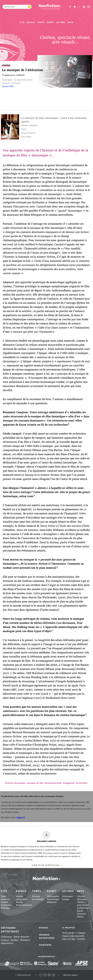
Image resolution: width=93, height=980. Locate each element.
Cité (22, 22)
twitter (75, 7)
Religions (52, 902)
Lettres (61, 22)
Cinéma (81, 896)
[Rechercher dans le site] (17, 7)
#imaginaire (69, 783)
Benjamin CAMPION (16, 75)
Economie (6, 905)
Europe (20, 902)
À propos (69, 928)
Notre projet (68, 933)
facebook (70, 7)
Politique (6, 908)
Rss (84, 7)
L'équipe (81, 933)
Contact (81, 939)
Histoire (36, 896)
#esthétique (81, 783)
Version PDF (8, 86)
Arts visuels (83, 905)
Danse (80, 917)
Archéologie (38, 899)
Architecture (83, 908)
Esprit (50, 22)
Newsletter (89, 7)
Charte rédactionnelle (73, 936)
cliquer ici (21, 817)
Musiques (82, 899)
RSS (49, 975)
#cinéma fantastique (15, 783)
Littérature (68, 896)
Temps (41, 22)
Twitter (45, 975)
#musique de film (35, 783)
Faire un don (69, 939)
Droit (4, 896)
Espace (31, 22)
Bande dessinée (22, 937)
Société (5, 902)
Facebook (41, 975)
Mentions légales (71, 975)
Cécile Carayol (29, 125)
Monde (19, 896)
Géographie (22, 899)
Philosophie (53, 896)
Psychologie (53, 899)
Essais (44, 928)
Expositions (7, 943)
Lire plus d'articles (46, 865)
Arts (70, 22)
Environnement (24, 905)
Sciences (5, 899)
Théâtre (81, 902)
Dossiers (45, 945)
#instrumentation (53, 783)
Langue (66, 899)
